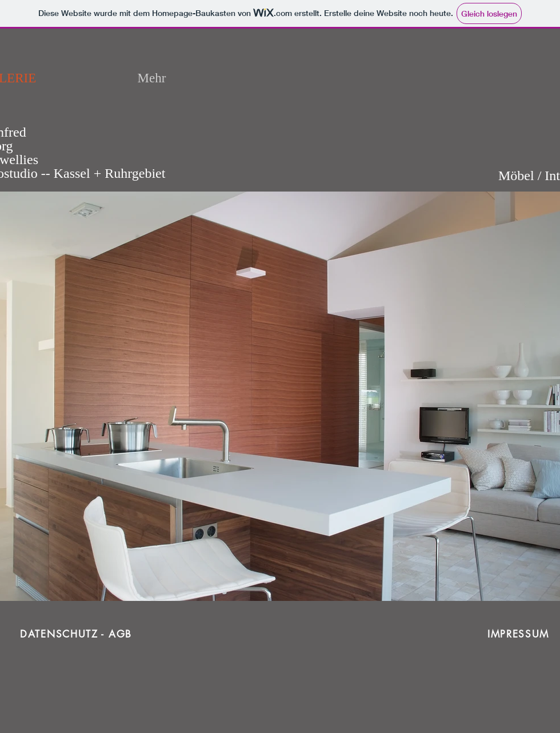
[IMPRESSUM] (519, 634)
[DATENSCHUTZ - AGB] (77, 634)
